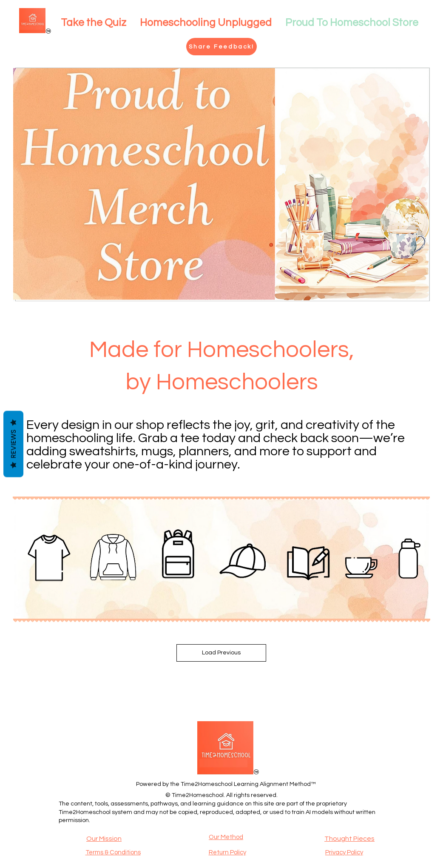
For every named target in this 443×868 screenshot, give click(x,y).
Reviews (13, 444)
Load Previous (221, 653)
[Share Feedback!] (221, 47)
